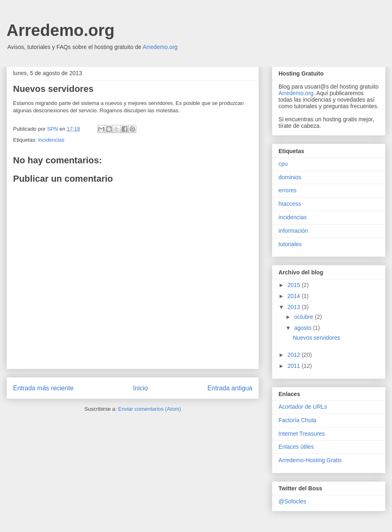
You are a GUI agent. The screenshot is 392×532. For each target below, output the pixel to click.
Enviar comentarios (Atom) (149, 409)
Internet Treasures (302, 434)
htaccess (290, 204)
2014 (295, 296)
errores (287, 190)
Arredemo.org (61, 30)
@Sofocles (292, 501)
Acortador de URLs (303, 407)
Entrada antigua (230, 388)
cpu (283, 164)
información (293, 231)
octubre (304, 317)
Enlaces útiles (296, 447)
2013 (295, 307)
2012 (295, 355)
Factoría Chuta (297, 420)
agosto (303, 328)
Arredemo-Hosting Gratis (310, 460)
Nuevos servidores (316, 338)
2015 (295, 285)
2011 (295, 366)
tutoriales (290, 244)
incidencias (51, 140)
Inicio (140, 388)
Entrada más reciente (43, 388)
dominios (290, 177)
